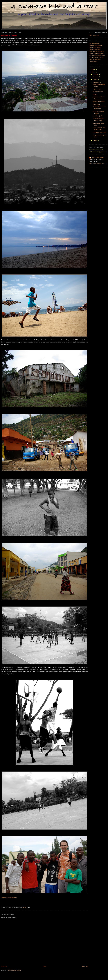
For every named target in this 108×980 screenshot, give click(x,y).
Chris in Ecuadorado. (95, 59)
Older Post (85, 966)
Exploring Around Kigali (99, 132)
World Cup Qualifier (98, 116)
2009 (93, 72)
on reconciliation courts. (97, 55)
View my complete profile (98, 164)
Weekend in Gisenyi (9, 35)
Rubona (95, 94)
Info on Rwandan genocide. (97, 53)
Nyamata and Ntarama (99, 102)
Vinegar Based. (93, 61)
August (95, 140)
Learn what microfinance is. (97, 51)
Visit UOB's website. (95, 49)
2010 (93, 69)
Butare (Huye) (97, 104)
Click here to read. (94, 35)
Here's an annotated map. (96, 45)
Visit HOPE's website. (95, 47)
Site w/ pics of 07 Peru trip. (97, 57)
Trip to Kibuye (97, 89)
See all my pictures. (95, 43)
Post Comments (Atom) (14, 970)
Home (45, 966)
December (96, 74)
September (96, 82)
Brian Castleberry (98, 158)
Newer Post (4, 966)
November (96, 77)
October (95, 80)
